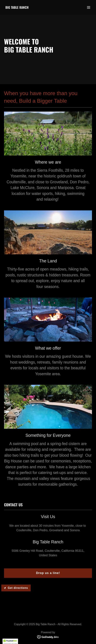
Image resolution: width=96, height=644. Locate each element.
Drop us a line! (48, 573)
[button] (89, 7)
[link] (17, 8)
